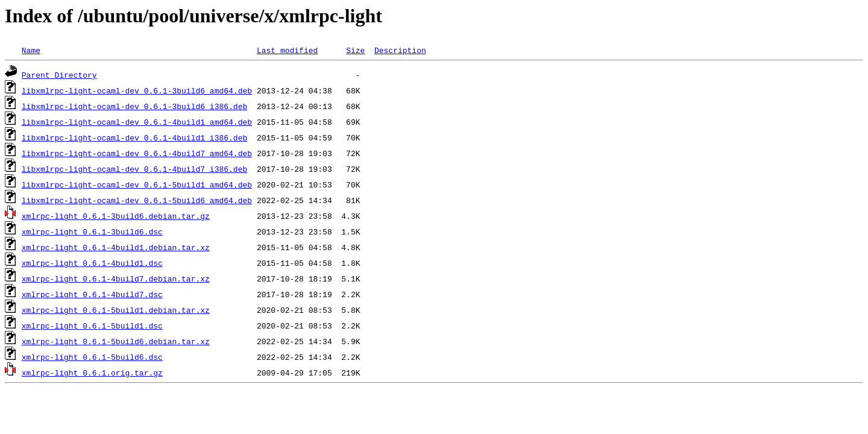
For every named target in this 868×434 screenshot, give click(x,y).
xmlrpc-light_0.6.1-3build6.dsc (92, 231)
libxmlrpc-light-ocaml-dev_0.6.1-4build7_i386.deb (134, 169)
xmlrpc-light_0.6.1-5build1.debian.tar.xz (116, 310)
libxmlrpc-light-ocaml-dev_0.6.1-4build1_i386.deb (134, 137)
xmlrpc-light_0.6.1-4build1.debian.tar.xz (116, 247)
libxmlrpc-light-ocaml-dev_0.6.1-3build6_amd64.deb (137, 90)
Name (31, 50)
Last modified (287, 50)
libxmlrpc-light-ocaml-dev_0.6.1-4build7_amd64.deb (137, 153)
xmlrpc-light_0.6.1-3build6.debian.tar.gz (116, 216)
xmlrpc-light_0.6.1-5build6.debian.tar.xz (116, 341)
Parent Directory (59, 75)
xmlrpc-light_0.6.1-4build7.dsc (92, 294)
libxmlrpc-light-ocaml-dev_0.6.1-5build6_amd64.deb (137, 200)
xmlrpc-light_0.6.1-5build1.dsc (92, 325)
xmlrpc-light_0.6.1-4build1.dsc (92, 263)
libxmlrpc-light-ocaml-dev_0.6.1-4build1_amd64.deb (137, 122)
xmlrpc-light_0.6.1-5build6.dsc (92, 357)
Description (400, 50)
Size (355, 50)
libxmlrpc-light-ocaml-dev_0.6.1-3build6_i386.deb (134, 106)
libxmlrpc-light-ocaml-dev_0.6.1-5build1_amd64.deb (137, 184)
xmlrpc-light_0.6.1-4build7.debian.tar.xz (116, 278)
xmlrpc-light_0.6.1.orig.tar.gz (92, 373)
